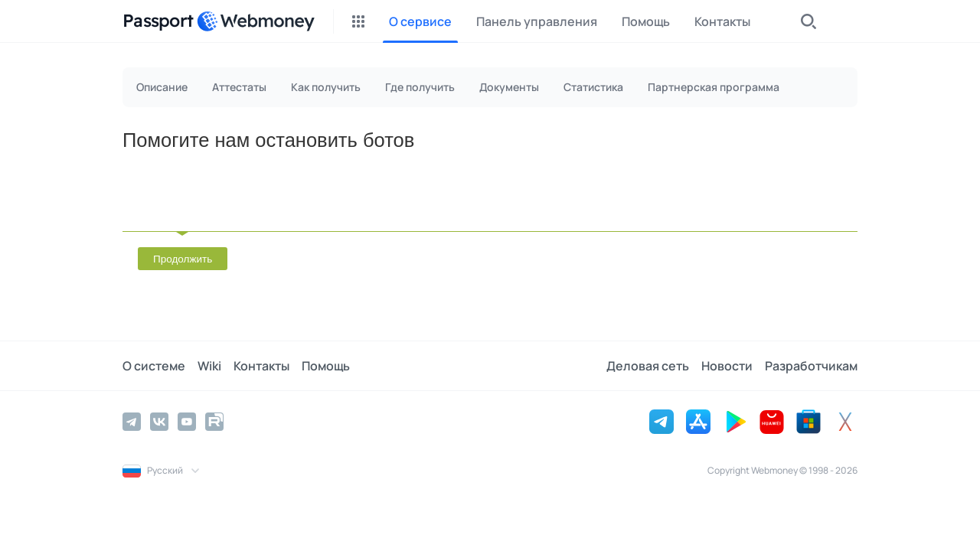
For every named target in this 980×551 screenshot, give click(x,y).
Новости (727, 366)
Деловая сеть (648, 366)
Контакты (261, 366)
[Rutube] (214, 422)
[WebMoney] (256, 21)
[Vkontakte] (159, 422)
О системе (154, 366)
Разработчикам (811, 366)
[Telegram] (132, 422)
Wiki (209, 366)
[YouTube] (187, 422)
